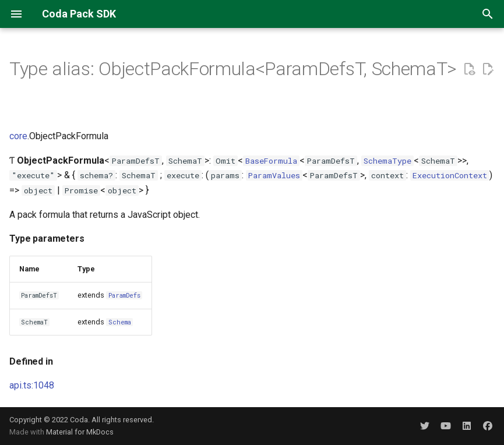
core (18, 136)
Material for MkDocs (80, 432)
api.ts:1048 (32, 385)
